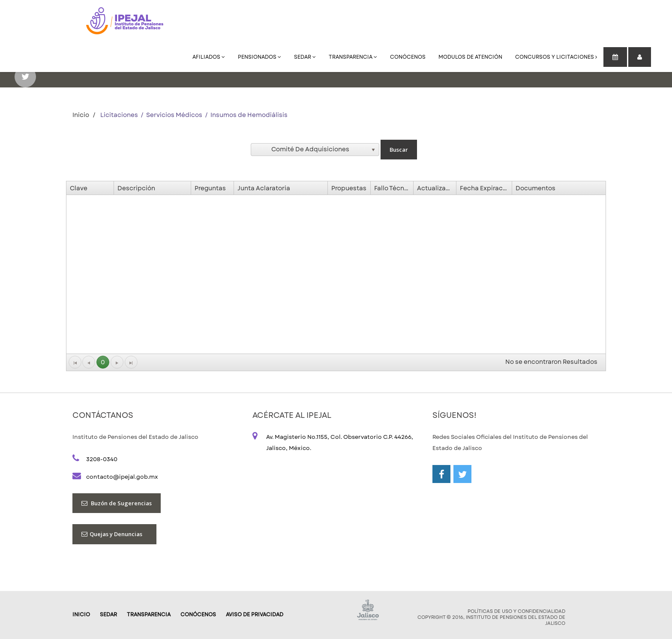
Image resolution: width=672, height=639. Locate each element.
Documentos (535, 188)
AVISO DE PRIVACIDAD (255, 615)
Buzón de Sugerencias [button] (117, 503)
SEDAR (305, 57)
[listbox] (315, 150)
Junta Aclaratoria (264, 188)
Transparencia (353, 57)
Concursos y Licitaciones (556, 57)
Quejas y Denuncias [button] (114, 534)
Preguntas (210, 188)
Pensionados (259, 57)
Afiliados (209, 57)
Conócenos (408, 57)
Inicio (81, 115)
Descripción (136, 188)
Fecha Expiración (486, 188)
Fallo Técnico (394, 188)
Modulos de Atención (470, 57)
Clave (79, 188)
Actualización (436, 188)
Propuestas (349, 188)
